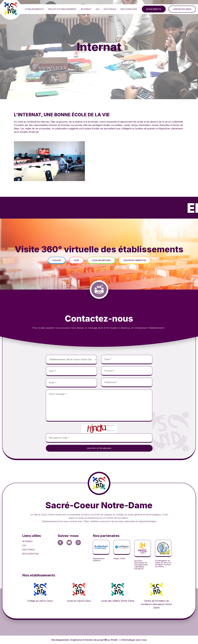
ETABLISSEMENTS (34, 9)
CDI (98, 9)
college (57, 260)
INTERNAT (86, 9)
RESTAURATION (129, 9)
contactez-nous (182, 9)
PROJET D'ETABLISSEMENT (62, 9)
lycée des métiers (101, 260)
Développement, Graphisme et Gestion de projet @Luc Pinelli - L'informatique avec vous (99, 640)
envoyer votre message (99, 448)
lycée (76, 260)
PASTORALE (110, 9)
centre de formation (134, 260)
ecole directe (154, 9)
